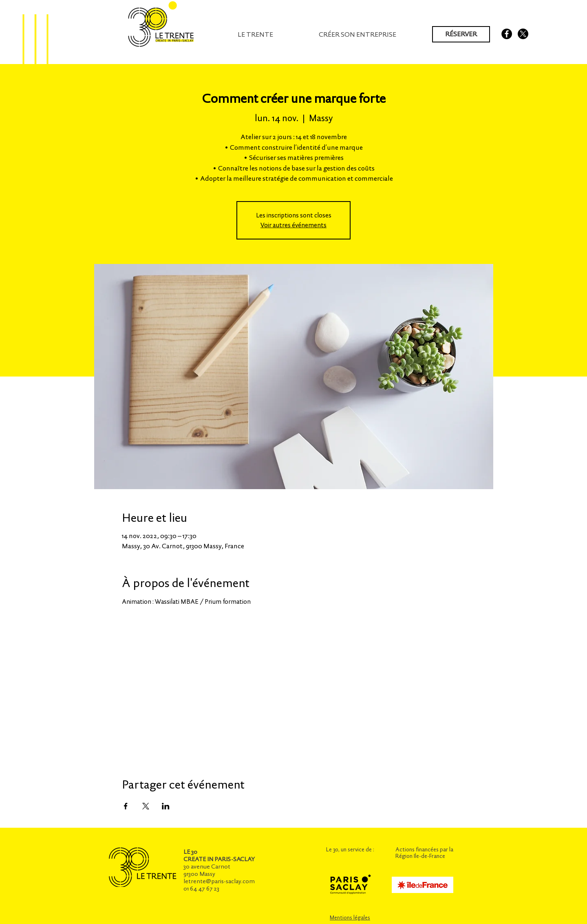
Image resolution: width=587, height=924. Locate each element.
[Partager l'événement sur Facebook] (126, 806)
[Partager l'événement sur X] (146, 806)
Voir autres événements (293, 225)
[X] (523, 34)
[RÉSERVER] (461, 34)
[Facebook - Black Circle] (507, 34)
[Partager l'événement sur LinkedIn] (166, 806)
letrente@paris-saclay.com (219, 881)
